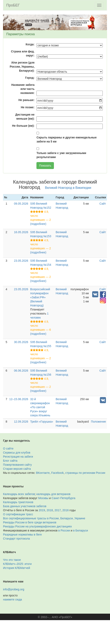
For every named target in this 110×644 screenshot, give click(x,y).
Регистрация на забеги (18, 457)
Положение (98, 422)
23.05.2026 (21, 261)
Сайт (103, 204)
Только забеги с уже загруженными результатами (61, 155)
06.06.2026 (21, 371)
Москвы (43, 498)
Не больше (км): (23, 126)
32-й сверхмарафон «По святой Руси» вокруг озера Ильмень (40, 407)
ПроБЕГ (13, 5)
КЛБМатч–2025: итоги (17, 564)
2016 (66, 510)
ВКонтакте (43, 473)
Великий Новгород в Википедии (68, 188)
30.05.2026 (21, 342)
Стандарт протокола (16, 539)
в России (64, 530)
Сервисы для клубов (17, 453)
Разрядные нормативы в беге (22, 535)
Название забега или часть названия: (23, 89)
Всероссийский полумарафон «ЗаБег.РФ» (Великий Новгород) (40, 297)
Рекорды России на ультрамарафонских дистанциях (37, 526)
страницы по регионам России (85, 473)
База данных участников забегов (25, 506)
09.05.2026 (21, 204)
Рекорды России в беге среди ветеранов (30, 522)
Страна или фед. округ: (23, 53)
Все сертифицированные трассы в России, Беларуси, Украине (44, 518)
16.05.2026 (21, 232)
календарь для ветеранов (53, 494)
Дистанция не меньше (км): (25, 117)
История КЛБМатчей (17, 568)
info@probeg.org (14, 589)
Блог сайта (10, 461)
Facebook (57, 473)
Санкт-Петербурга (64, 498)
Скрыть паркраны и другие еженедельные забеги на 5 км (67, 139)
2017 (58, 510)
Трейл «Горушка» (42, 422)
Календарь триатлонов (18, 502)
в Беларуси (81, 530)
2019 (42, 510)
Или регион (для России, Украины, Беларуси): (22, 67)
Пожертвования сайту (17, 465)
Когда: (30, 44)
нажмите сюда (12, 599)
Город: (30, 78)
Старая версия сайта (17, 469)
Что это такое (12, 560)
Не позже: (28, 107)
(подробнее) (38, 224)
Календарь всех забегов (19, 494)
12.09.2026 (21, 422)
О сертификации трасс (18, 514)
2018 (50, 510)
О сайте (8, 448)
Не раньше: (26, 100)
